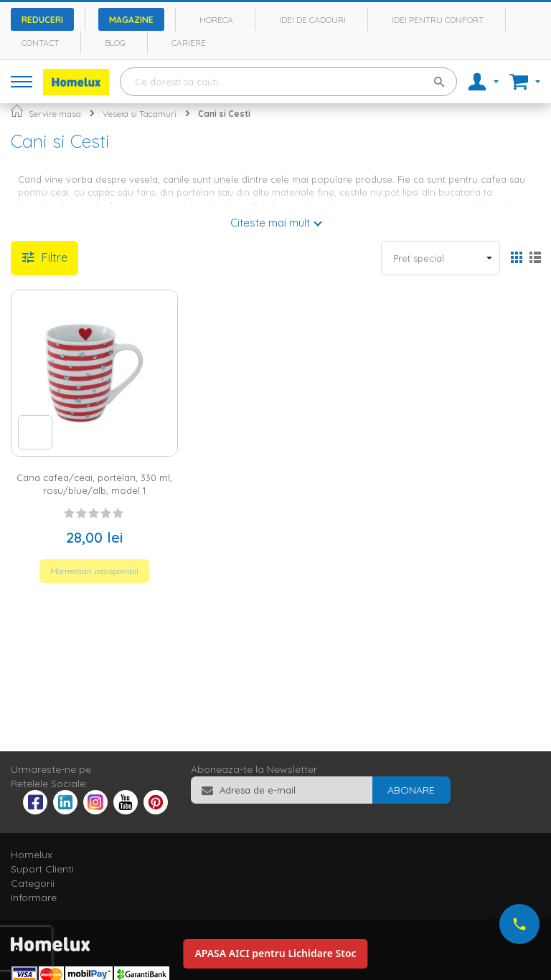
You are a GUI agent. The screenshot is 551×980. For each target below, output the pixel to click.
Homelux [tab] (32, 855)
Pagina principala (17, 111)
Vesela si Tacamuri (140, 114)
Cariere (189, 43)
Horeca (216, 20)
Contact (40, 43)
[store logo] (76, 82)
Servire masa (55, 114)
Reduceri (42, 20)
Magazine (131, 20)
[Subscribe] (411, 790)
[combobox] (288, 82)
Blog (115, 43)
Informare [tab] (34, 898)
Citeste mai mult (270, 223)
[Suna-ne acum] (519, 924)
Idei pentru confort (438, 20)
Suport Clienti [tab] (42, 869)
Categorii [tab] (33, 883)
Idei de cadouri (312, 20)
